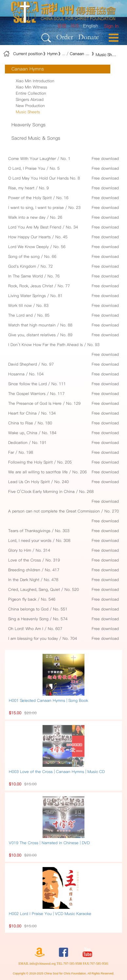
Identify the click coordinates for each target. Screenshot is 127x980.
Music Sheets (106, 55)
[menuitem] (111, 26)
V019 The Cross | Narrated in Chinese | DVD (49, 843)
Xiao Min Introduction (35, 81)
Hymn (52, 54)
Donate (89, 37)
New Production (30, 106)
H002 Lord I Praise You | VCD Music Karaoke (50, 914)
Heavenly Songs (28, 125)
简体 (75, 26)
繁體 (62, 26)
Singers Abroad (30, 99)
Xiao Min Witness (31, 87)
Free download (105, 158)
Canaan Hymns (80, 54)
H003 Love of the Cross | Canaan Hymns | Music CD (57, 772)
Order (65, 37)
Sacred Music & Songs (36, 138)
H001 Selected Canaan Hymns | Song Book (48, 700)
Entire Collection (31, 93)
